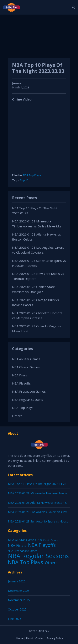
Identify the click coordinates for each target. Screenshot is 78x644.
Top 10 (24, 180)
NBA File (44, 631)
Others (17, 416)
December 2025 (19, 591)
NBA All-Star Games (26, 359)
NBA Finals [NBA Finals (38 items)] (17, 545)
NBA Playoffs (21, 383)
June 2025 (15, 619)
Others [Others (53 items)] (51, 563)
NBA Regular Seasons (28, 400)
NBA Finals (20, 375)
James (17, 83)
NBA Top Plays (32, 175)
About (29, 638)
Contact (40, 638)
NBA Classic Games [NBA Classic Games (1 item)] (48, 540)
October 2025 (17, 609)
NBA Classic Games (26, 367)
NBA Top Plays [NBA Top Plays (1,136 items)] (25, 562)
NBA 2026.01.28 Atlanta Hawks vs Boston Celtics (41, 503)
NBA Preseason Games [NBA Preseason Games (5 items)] (23, 551)
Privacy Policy (55, 638)
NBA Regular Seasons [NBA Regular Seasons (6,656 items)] (38, 556)
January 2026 (17, 581)
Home (20, 638)
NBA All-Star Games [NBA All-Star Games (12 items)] (22, 540)
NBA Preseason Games (29, 391)
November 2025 (19, 600)
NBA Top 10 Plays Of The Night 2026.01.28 (37, 484)
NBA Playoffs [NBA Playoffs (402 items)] (42, 545)
